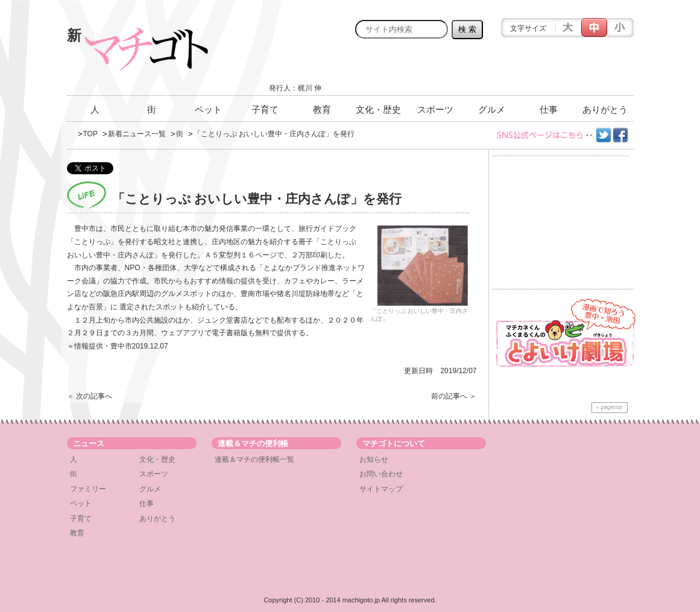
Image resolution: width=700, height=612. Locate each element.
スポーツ (435, 109)
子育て (265, 109)
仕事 (549, 109)
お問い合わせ (381, 474)
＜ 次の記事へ (90, 396)
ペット (208, 109)
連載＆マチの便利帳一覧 (254, 459)
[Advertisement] (493, 71)
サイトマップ (381, 489)
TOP (90, 134)
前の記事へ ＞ (454, 396)
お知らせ (374, 459)
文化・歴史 (378, 109)
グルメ (492, 109)
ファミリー (88, 489)
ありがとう (605, 109)
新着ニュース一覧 (137, 134)
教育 (322, 109)
